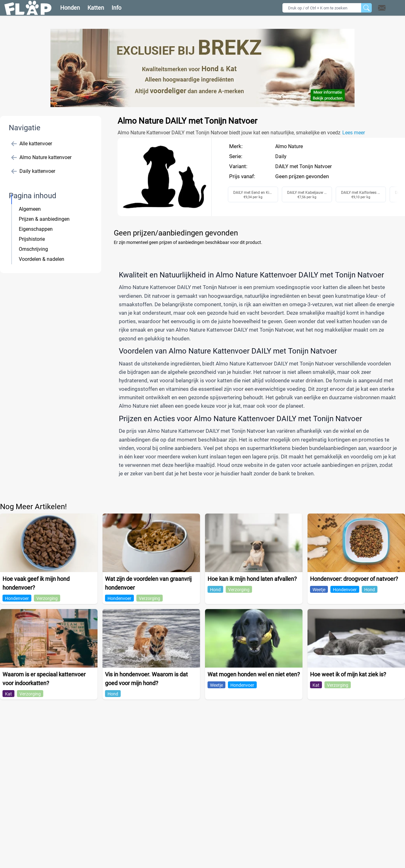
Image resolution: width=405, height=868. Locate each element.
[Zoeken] (366, 8)
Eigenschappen (36, 229)
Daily (281, 156)
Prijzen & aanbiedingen (44, 219)
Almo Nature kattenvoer (41, 158)
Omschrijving (33, 249)
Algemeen (30, 209)
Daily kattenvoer (33, 171)
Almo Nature (289, 146)
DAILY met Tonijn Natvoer (303, 166)
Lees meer (354, 133)
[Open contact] (382, 8)
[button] (390, 8)
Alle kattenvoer (32, 144)
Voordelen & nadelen (42, 259)
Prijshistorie (32, 239)
